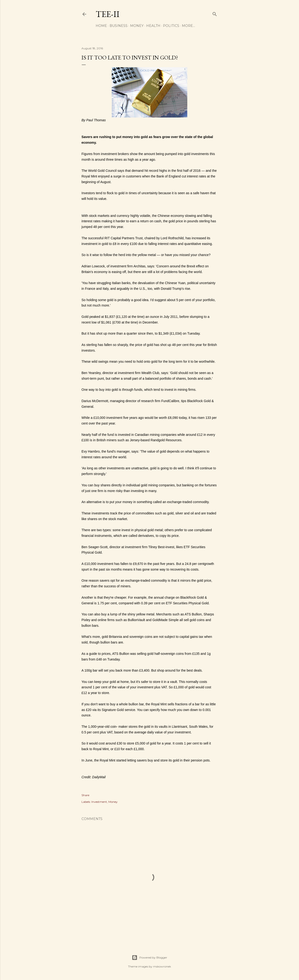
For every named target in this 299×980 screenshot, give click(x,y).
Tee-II (108, 14)
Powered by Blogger (149, 958)
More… (188, 26)
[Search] (215, 13)
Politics (171, 26)
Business (119, 26)
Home (101, 26)
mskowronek (162, 966)
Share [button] (85, 795)
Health (153, 26)
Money (137, 26)
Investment (99, 802)
